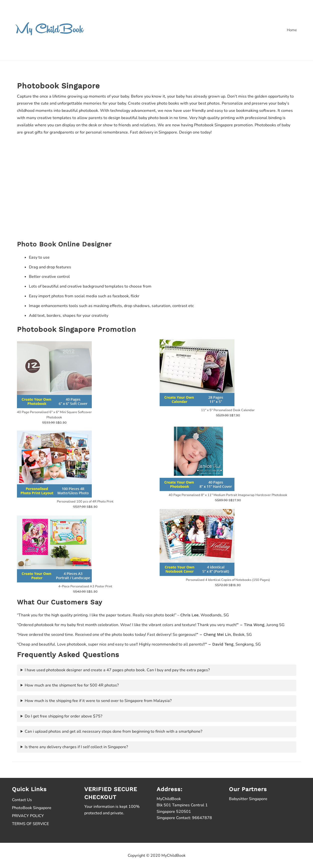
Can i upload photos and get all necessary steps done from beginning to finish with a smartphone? (113, 731)
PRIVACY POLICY (28, 816)
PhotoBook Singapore (32, 808)
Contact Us (22, 800)
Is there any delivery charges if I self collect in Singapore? (76, 747)
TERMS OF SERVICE (30, 824)
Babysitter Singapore (248, 799)
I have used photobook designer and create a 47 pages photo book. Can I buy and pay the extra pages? (117, 670)
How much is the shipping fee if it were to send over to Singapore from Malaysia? (98, 701)
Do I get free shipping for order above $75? (63, 716)
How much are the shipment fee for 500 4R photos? (72, 685)
